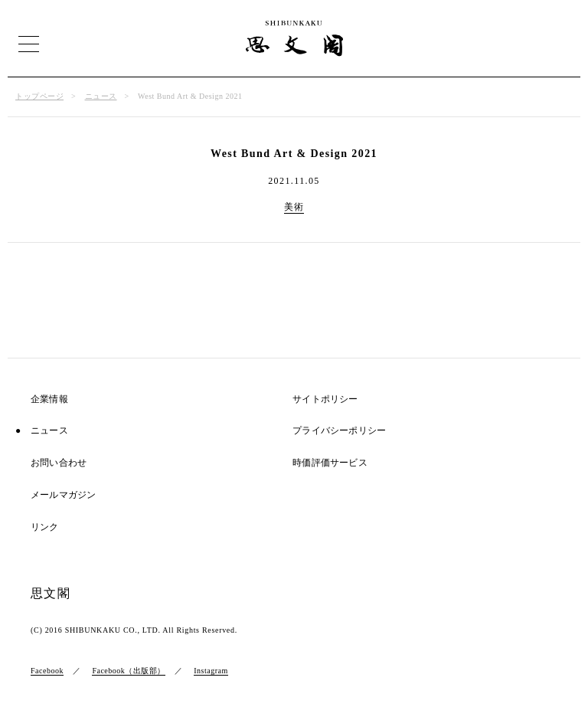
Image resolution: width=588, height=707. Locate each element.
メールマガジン (63, 495)
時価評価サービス (330, 463)
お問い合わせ (59, 463)
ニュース (101, 96)
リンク (45, 527)
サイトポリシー (325, 399)
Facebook (47, 671)
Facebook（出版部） (128, 671)
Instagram (211, 671)
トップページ (39, 96)
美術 (294, 207)
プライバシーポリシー (339, 431)
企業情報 (49, 399)
